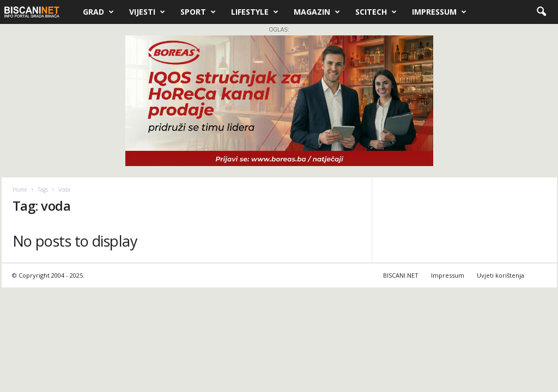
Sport (198, 12)
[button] (541, 12)
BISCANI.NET (401, 275)
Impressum (439, 12)
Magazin (317, 12)
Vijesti (147, 12)
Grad (98, 12)
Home (20, 189)
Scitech (376, 12)
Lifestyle (255, 12)
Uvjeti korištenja (501, 275)
